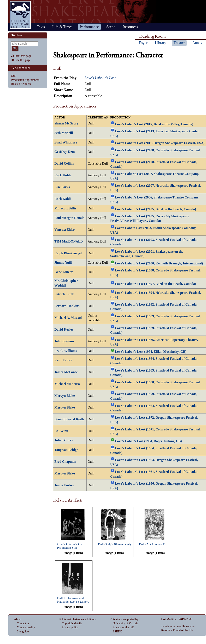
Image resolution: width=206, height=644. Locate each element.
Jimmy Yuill (63, 263)
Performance (89, 27)
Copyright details (72, 623)
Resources (130, 27)
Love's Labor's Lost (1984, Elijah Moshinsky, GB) (151, 351)
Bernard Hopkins (67, 306)
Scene (111, 27)
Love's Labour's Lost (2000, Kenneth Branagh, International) (159, 263)
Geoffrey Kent (65, 152)
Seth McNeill (64, 133)
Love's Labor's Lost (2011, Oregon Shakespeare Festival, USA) (160, 143)
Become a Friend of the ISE (177, 630)
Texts (41, 27)
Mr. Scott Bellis (65, 208)
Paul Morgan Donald (69, 218)
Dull (14, 76)
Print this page (23, 56)
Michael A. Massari (68, 318)
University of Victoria (125, 623)
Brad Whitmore (66, 142)
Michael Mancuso (67, 384)
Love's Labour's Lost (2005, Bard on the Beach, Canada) (156, 209)
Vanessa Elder (65, 230)
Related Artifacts (21, 84)
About (18, 619)
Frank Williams (66, 351)
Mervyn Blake (65, 396)
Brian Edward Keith (69, 419)
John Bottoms (64, 341)
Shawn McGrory (66, 123)
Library (160, 43)
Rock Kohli (63, 175)
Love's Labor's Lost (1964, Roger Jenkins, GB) (148, 441)
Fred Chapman (65, 462)
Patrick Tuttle (64, 294)
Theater (179, 43)
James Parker (64, 485)
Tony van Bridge (66, 450)
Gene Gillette (64, 272)
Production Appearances (25, 80)
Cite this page (23, 60)
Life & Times (62, 27)
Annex (197, 43)
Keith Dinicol (64, 360)
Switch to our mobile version (178, 626)
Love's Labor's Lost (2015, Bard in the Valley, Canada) (154, 124)
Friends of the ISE (123, 627)
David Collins (64, 164)
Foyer (143, 43)
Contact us (23, 623)
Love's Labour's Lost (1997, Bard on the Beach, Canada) (156, 284)
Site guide (23, 631)
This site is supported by (124, 619)
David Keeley (64, 330)
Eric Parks (62, 187)
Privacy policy (70, 627)
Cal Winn (61, 431)
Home (20, 15)
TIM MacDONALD (69, 241)
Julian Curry (64, 440)
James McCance (66, 372)
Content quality (26, 627)
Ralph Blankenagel (68, 253)
